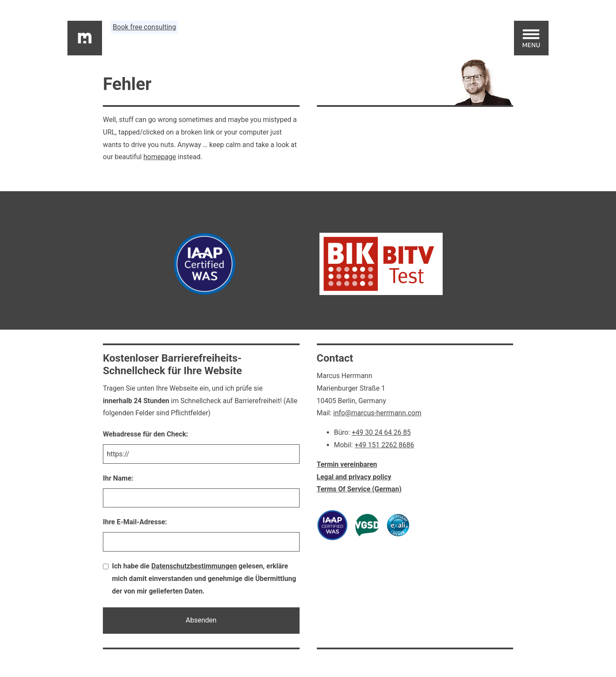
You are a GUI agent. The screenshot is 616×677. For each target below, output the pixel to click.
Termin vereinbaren (347, 464)
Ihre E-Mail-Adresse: (135, 522)
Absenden (201, 620)
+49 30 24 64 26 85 (381, 432)
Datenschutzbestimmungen (194, 566)
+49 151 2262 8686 (384, 445)
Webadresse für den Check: (145, 434)
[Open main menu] (531, 38)
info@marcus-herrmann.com (377, 413)
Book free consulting (144, 27)
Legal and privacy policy (354, 477)
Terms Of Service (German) (359, 489)
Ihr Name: (118, 478)
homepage (160, 157)
